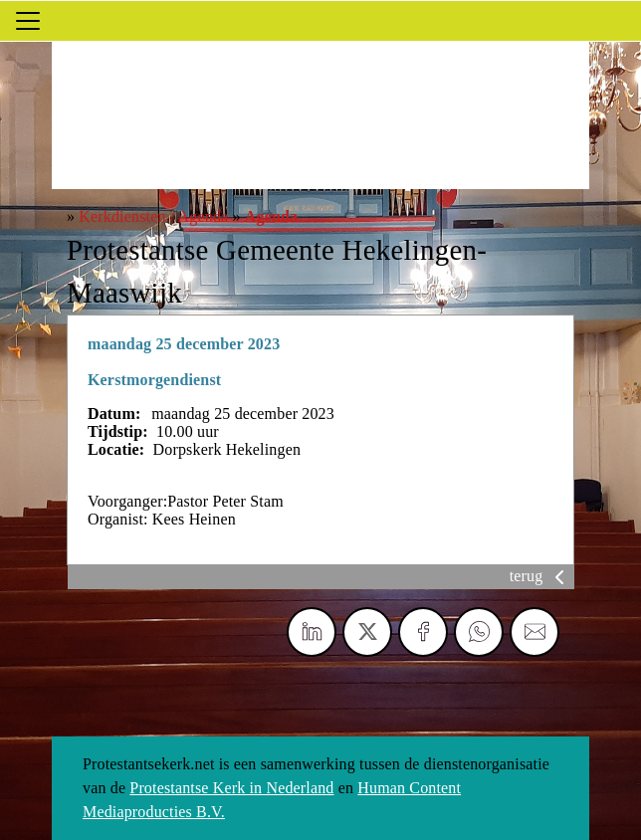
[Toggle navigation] (28, 21)
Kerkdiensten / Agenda (153, 216)
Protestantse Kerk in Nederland (231, 788)
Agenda (271, 216)
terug (540, 576)
